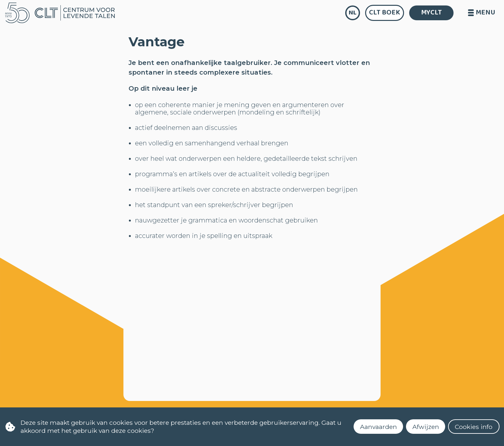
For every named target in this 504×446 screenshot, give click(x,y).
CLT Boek (385, 13)
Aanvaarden (378, 427)
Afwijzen (426, 427)
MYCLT (432, 13)
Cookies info (474, 427)
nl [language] (353, 13)
